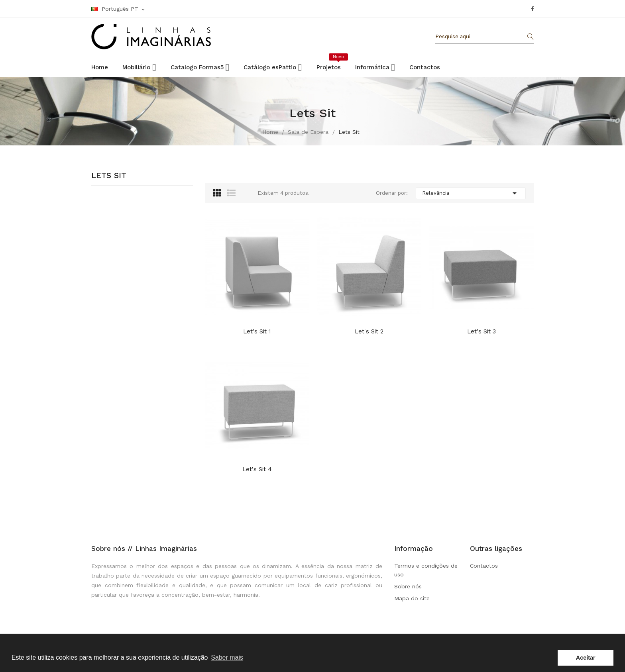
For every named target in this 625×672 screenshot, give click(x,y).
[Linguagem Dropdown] (119, 9)
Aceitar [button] (586, 658)
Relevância (471, 193)
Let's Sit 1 (257, 331)
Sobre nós (408, 586)
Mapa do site (412, 598)
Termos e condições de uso (426, 570)
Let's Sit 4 (257, 469)
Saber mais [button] (227, 657)
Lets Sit (109, 176)
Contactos (484, 566)
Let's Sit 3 (482, 331)
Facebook (533, 9)
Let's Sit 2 (369, 331)
